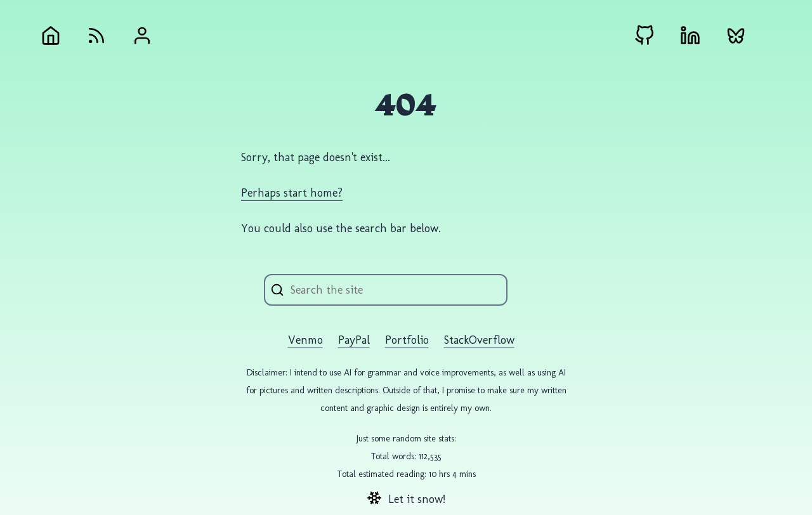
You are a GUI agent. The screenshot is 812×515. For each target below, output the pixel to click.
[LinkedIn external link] (690, 36)
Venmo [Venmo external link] (305, 340)
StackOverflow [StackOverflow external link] (479, 340)
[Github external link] (645, 36)
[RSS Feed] (96, 36)
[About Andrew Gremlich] (142, 36)
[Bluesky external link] (736, 36)
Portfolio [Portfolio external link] (407, 340)
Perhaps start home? (292, 193)
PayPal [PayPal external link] (354, 340)
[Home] (51, 36)
